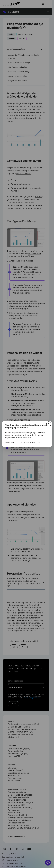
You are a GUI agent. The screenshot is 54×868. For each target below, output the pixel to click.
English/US (10, 443)
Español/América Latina (31, 443)
